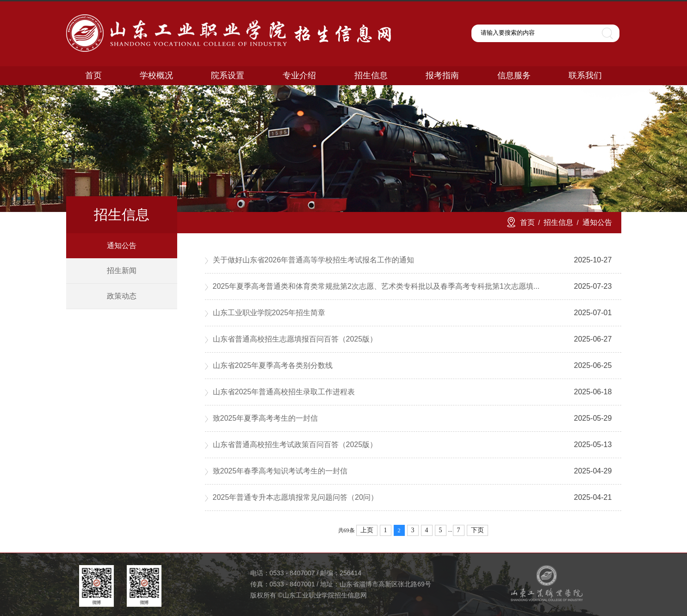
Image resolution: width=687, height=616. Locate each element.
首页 (527, 222)
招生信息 (558, 222)
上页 (367, 530)
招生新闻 (122, 271)
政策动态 (122, 296)
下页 (477, 530)
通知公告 (122, 246)
